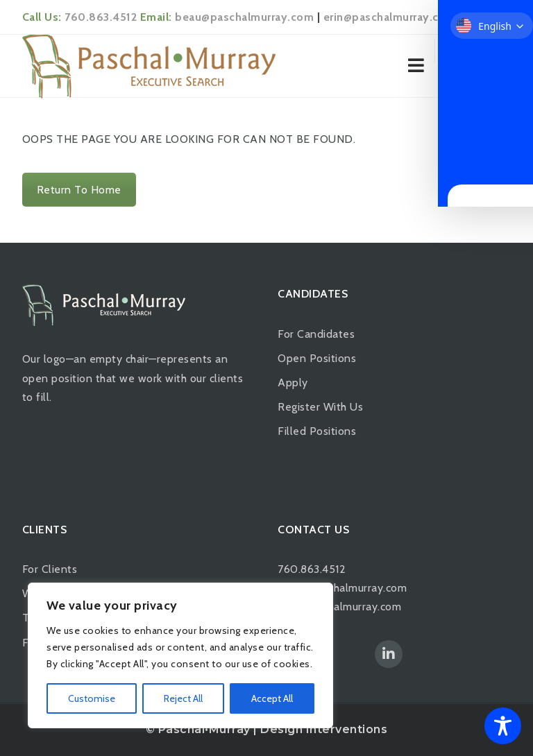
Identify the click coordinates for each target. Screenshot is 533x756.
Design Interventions (324, 729)
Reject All (183, 698)
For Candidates (316, 334)
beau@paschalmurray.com (244, 17)
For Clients (50, 569)
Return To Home (79, 190)
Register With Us (320, 407)
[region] (180, 655)
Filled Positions (317, 431)
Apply (293, 383)
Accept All (272, 698)
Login (490, 52)
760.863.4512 (101, 17)
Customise (92, 698)
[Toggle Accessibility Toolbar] (503, 726)
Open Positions (317, 358)
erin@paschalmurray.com (390, 17)
